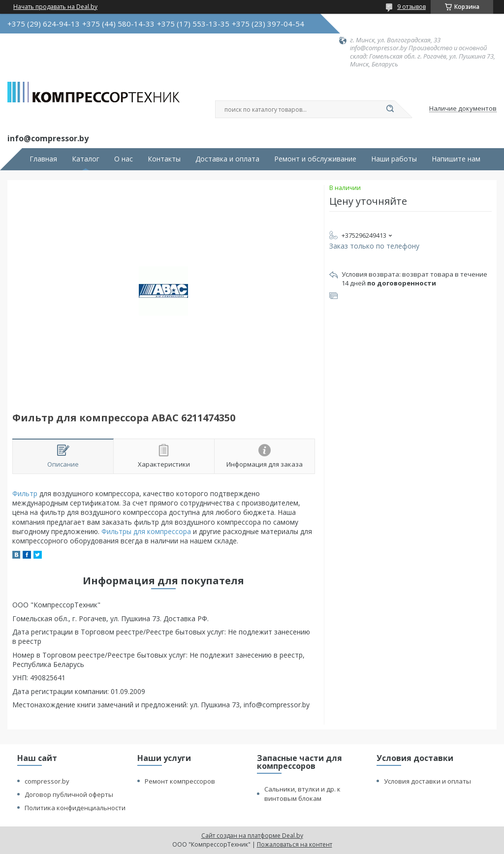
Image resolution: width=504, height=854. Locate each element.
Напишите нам (456, 159)
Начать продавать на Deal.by (55, 7)
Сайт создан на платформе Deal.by (252, 836)
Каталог (86, 159)
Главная (43, 159)
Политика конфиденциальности (75, 808)
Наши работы (394, 159)
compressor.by (47, 781)
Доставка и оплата (227, 159)
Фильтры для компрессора (146, 531)
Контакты (164, 159)
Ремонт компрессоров (180, 781)
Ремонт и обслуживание (315, 159)
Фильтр (25, 493)
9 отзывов (411, 7)
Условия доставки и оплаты (427, 781)
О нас (124, 159)
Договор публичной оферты (69, 794)
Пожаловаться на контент (295, 844)
